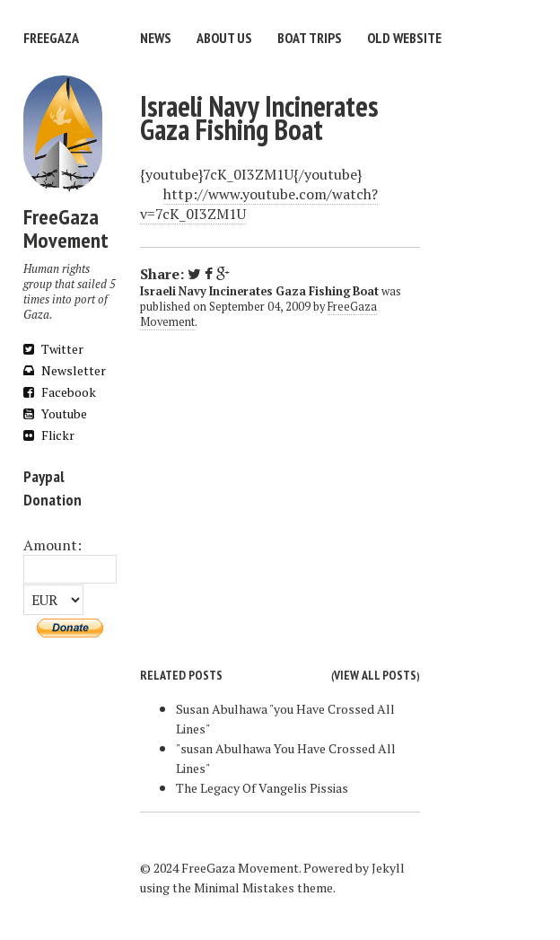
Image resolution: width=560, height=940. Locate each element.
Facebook (60, 392)
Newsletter (65, 370)
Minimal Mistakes (244, 887)
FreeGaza (51, 38)
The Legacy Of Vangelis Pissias (262, 788)
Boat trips (310, 38)
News (156, 38)
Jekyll (388, 868)
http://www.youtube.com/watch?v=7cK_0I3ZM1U (259, 204)
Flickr (49, 435)
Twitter (53, 349)
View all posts (375, 675)
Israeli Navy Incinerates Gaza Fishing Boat (259, 118)
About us (224, 38)
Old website (404, 38)
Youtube (55, 413)
